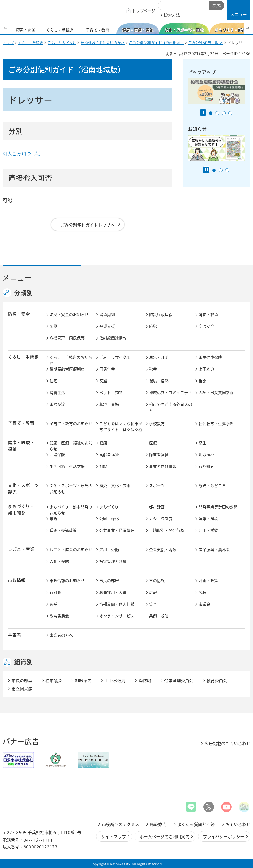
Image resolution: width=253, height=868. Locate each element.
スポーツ (157, 486)
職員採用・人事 (113, 593)
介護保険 (57, 455)
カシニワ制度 (161, 519)
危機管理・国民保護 (67, 338)
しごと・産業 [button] (21, 549)
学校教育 (157, 424)
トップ (8, 43)
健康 (103, 443)
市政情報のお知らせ (67, 581)
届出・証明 (159, 357)
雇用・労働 (109, 550)
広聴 (202, 593)
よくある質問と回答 (196, 824)
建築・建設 (208, 519)
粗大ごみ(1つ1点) (22, 154)
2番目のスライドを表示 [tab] (217, 113)
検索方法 (172, 15)
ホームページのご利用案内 (165, 837)
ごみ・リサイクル (62, 43)
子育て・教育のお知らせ (71, 424)
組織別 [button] (23, 662)
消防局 (145, 681)
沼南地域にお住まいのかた (103, 43)
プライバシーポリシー (224, 837)
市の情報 (157, 581)
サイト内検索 (164, 6)
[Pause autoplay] (203, 112)
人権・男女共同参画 (216, 393)
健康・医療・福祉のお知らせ (71, 446)
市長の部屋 (109, 581)
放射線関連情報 (113, 338)
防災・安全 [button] (19, 314)
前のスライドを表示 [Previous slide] (6, 28)
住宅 (53, 381)
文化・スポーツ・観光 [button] (26, 489)
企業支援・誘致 (163, 550)
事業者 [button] (14, 635)
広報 (153, 593)
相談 (202, 381)
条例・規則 (159, 616)
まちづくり (109, 507)
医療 (153, 443)
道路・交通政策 (63, 530)
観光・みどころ (212, 486)
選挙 (53, 604)
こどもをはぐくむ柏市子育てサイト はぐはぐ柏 (121, 427)
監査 (153, 604)
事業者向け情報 (163, 466)
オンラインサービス (117, 616)
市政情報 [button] (17, 580)
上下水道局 (115, 681)
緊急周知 (107, 315)
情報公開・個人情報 (117, 604)
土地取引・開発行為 (167, 530)
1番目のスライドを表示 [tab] (211, 113)
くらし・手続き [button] (23, 357)
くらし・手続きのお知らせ (71, 360)
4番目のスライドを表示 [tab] (230, 113)
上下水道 (206, 369)
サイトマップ (114, 837)
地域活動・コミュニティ (171, 393)
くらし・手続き (31, 43)
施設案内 (158, 824)
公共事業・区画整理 (117, 530)
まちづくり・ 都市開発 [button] (21, 510)
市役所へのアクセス (121, 824)
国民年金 (107, 369)
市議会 (204, 604)
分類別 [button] (23, 293)
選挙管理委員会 (179, 681)
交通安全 (206, 326)
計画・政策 (208, 581)
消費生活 (57, 393)
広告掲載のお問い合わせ (227, 744)
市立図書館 (22, 689)
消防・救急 (208, 315)
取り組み (206, 466)
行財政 (55, 593)
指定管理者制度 (113, 561)
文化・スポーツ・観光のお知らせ (71, 489)
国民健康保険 (210, 357)
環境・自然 (159, 381)
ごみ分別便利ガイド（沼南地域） (156, 43)
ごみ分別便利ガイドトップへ (88, 225)
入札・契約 (59, 561)
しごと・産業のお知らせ (71, 550)
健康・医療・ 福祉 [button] (21, 446)
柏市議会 (54, 681)
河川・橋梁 (208, 530)
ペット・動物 (111, 393)
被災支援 (107, 326)
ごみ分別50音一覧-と (206, 43)
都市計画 (157, 507)
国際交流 (57, 404)
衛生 (202, 443)
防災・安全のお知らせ (69, 315)
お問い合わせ (238, 824)
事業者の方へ (61, 635)
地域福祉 (206, 455)
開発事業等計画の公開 (218, 507)
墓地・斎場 (109, 404)
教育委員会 (59, 616)
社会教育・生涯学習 (216, 424)
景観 (53, 519)
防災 (53, 326)
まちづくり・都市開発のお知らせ (71, 510)
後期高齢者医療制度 (67, 369)
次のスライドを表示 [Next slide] (248, 28)
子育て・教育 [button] (21, 423)
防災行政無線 (161, 315)
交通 (103, 381)
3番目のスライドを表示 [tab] (224, 113)
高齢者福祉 (109, 455)
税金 (153, 369)
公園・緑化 (109, 519)
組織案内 (83, 681)
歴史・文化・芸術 (115, 486)
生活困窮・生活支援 (67, 466)
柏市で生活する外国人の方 (171, 407)
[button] (239, 10)
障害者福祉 (159, 455)
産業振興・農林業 (214, 550)
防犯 (153, 326)
